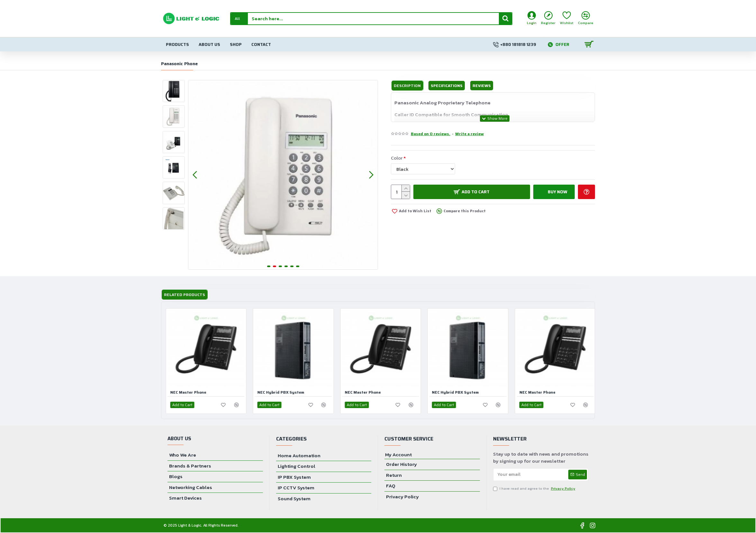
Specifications (447, 86)
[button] (195, 175)
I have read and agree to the (535, 489)
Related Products (184, 295)
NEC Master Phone (191, 392)
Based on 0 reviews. (431, 134)
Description (407, 86)
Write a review (469, 134)
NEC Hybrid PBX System (284, 392)
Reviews (482, 86)
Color (397, 158)
